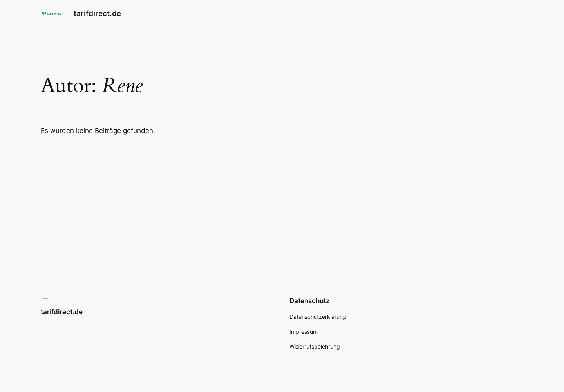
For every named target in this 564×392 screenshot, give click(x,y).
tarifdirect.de (97, 13)
